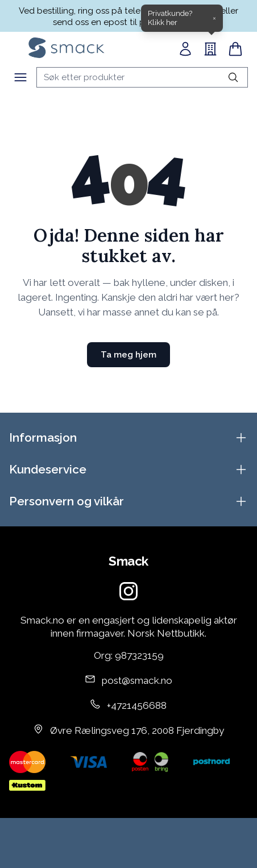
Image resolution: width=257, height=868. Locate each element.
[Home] (67, 48)
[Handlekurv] (235, 49)
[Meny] (20, 77)
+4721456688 (137, 705)
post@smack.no (137, 680)
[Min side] (185, 49)
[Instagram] (128, 591)
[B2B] (210, 49)
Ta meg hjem (128, 355)
